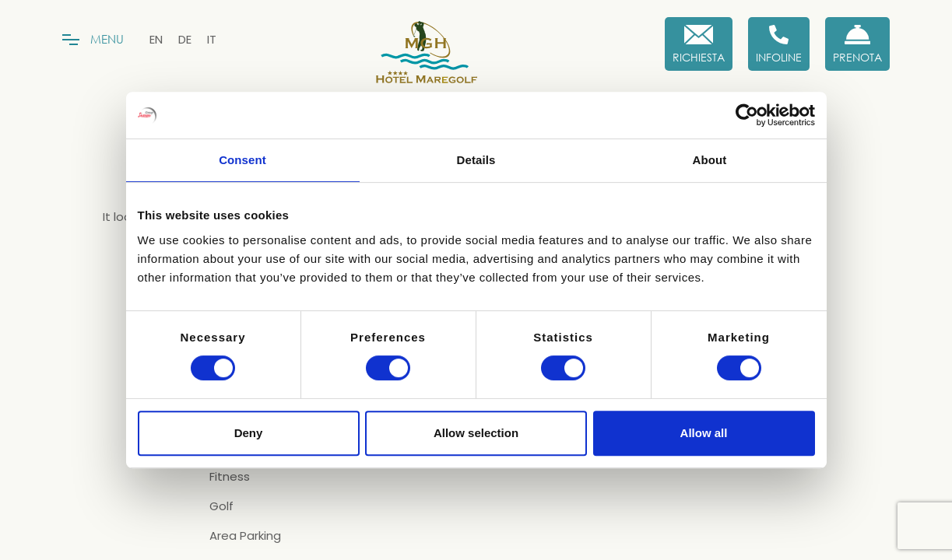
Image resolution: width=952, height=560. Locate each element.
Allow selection (476, 433)
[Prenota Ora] (857, 44)
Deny (249, 433)
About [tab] (710, 160)
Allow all (704, 433)
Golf (221, 506)
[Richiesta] (699, 44)
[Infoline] (779, 44)
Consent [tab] (242, 160)
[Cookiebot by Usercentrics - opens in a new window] (747, 115)
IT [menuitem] (212, 39)
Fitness (230, 477)
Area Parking (245, 536)
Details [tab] (476, 160)
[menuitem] (156, 39)
